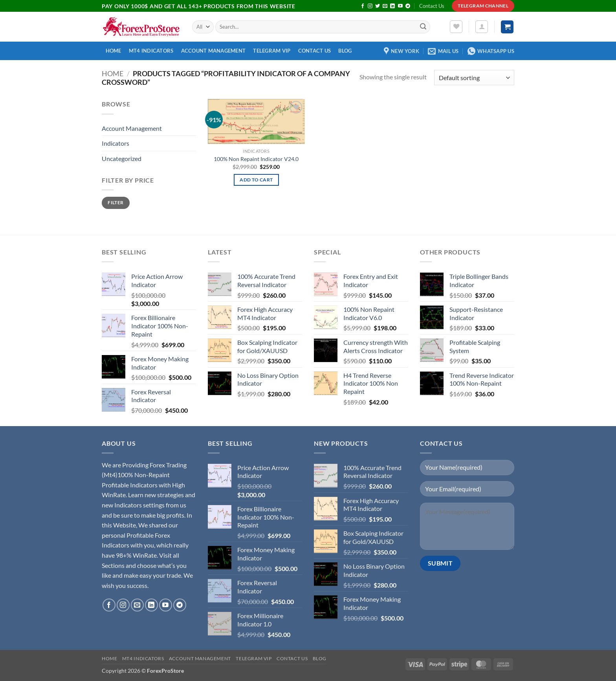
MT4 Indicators (151, 51)
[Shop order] (474, 78)
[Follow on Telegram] (408, 6)
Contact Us (432, 6)
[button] (482, 27)
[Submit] (423, 27)
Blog (345, 51)
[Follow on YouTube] (400, 6)
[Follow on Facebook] (363, 6)
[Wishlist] (456, 27)
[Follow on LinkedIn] (392, 6)
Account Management (214, 51)
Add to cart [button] (256, 180)
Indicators (115, 143)
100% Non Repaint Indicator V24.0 (256, 159)
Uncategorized (122, 158)
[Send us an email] (385, 6)
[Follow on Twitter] (378, 6)
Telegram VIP (272, 51)
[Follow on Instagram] (370, 6)
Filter (115, 202)
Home (114, 51)
